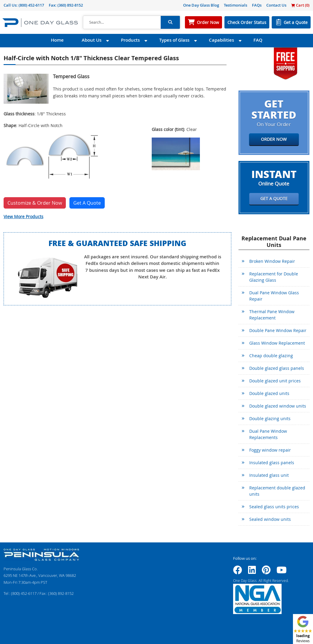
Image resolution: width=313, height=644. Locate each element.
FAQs (257, 5)
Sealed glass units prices (274, 507)
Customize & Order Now (35, 203)
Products (130, 40)
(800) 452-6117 (31, 5)
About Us (92, 40)
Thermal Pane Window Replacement (272, 315)
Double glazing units (270, 418)
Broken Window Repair (272, 261)
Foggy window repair (270, 450)
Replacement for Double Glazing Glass (274, 277)
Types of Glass (174, 40)
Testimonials (235, 5)
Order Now (208, 22)
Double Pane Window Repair (278, 330)
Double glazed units (269, 393)
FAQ (258, 40)
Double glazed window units (278, 406)
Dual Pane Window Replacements (268, 434)
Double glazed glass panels (277, 368)
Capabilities (221, 40)
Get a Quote (296, 22)
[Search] (122, 22)
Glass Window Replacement (277, 343)
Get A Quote (87, 203)
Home (57, 40)
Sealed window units (270, 519)
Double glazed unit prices (275, 381)
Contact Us (276, 5)
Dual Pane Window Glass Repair (274, 296)
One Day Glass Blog (201, 5)
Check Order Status (247, 22)
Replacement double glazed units (277, 491)
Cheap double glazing (271, 356)
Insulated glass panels (272, 463)
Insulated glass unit (269, 475)
